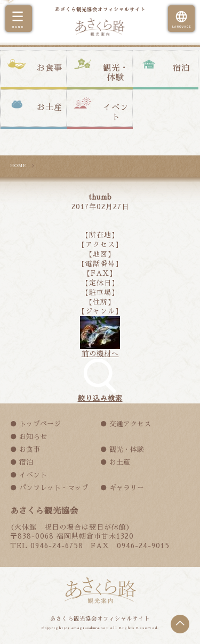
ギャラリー (127, 488)
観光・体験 (116, 73)
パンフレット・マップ (54, 488)
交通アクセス (130, 424)
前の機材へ (100, 354)
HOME (18, 166)
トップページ (40, 424)
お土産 (50, 108)
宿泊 (181, 68)
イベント (116, 112)
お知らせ (33, 437)
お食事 (50, 68)
